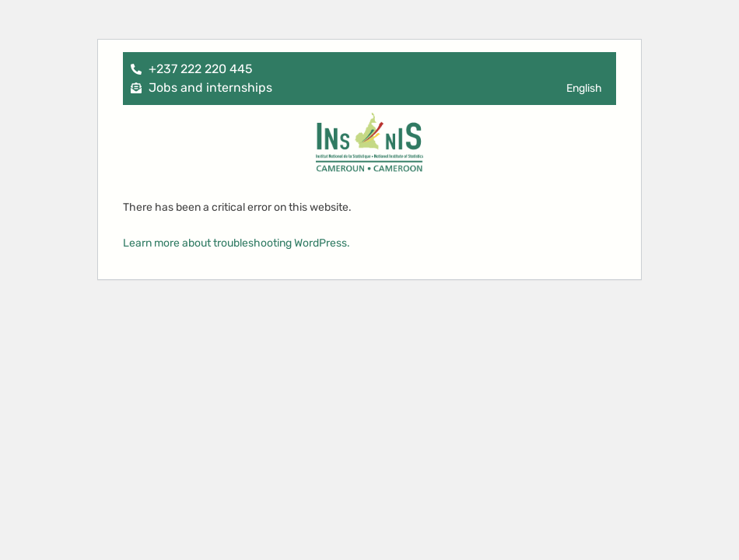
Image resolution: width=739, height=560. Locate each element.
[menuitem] (584, 89)
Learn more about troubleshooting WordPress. (236, 243)
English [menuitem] (584, 88)
